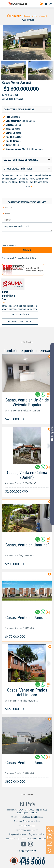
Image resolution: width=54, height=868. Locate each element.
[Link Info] (27, 408)
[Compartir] (51, 4)
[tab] (27, 110)
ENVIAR (27, 250)
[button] (27, 110)
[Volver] (4, 4)
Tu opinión (52, 434)
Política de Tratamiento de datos (25, 258)
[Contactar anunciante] (48, 395)
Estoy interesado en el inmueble (27, 227)
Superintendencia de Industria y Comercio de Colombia (27, 839)
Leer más (26, 186)
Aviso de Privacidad (27, 826)
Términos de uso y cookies (27, 830)
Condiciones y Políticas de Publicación (27, 817)
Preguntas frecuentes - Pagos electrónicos (27, 834)
